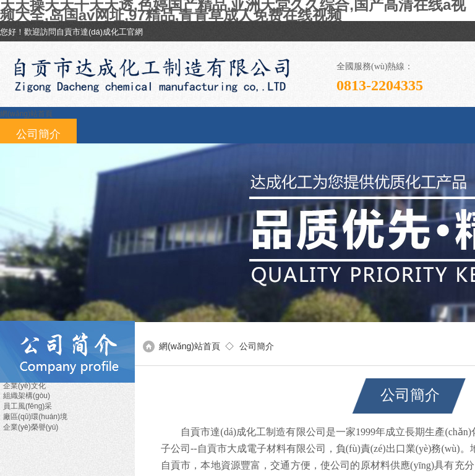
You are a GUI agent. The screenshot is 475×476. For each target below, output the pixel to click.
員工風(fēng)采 (28, 406)
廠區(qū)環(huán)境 (35, 417)
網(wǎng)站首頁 (26, 114)
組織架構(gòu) (27, 396)
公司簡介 (38, 134)
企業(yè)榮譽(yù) (31, 427)
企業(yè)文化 (24, 386)
